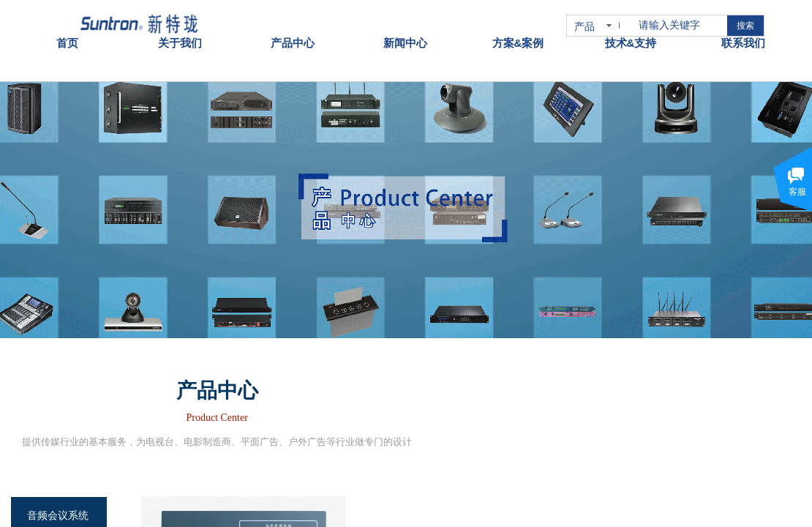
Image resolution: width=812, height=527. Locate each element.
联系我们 (743, 28)
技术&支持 (631, 28)
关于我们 (180, 28)
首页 (67, 28)
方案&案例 (518, 28)
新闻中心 (405, 28)
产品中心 (293, 28)
